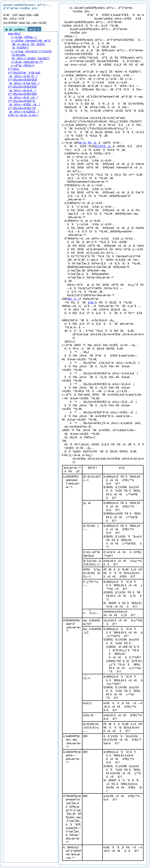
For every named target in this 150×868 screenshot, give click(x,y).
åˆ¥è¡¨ (92, 302)
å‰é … (73, 299)
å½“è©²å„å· (104, 146)
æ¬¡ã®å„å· (89, 143)
